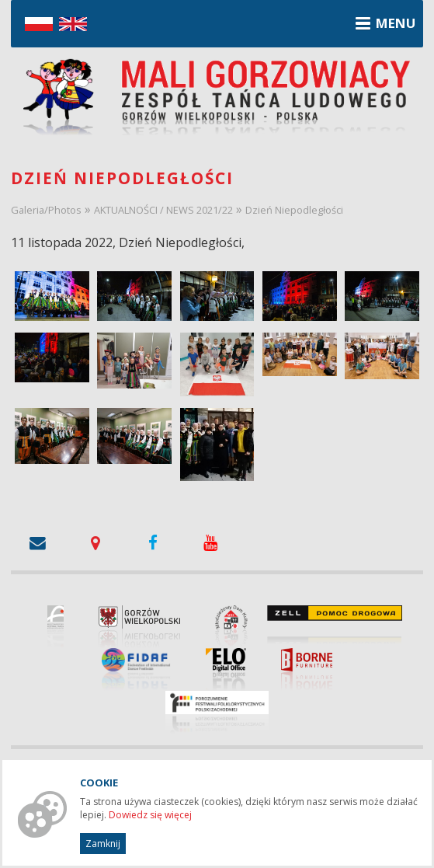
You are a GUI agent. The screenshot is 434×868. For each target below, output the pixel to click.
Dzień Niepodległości (294, 210)
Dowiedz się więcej (150, 815)
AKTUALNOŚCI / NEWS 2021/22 (163, 210)
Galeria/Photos (46, 210)
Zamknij (103, 844)
